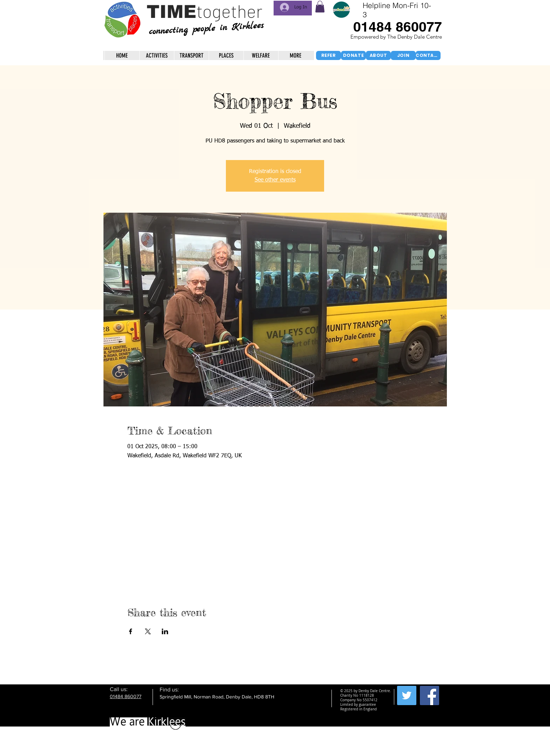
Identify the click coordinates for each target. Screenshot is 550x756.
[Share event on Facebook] (131, 631)
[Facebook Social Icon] (430, 695)
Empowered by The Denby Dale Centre (397, 37)
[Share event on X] (148, 631)
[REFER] (328, 55)
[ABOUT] (378, 55)
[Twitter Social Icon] (407, 695)
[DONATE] (353, 55)
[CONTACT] (428, 55)
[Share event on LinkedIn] (165, 631)
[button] (320, 6)
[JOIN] (403, 55)
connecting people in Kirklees (206, 29)
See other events (275, 180)
